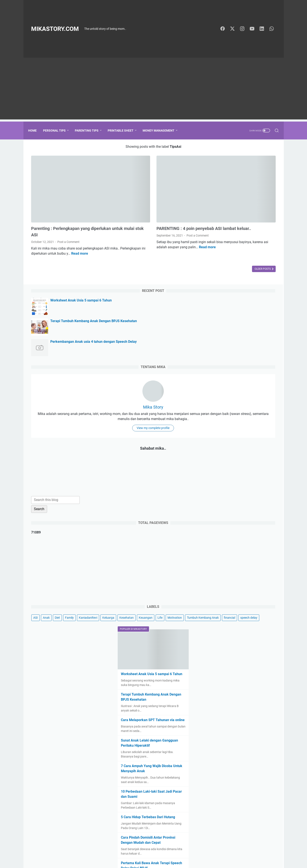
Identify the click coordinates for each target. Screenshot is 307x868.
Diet (237, 496)
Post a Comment (68, 222)
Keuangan (220, 512)
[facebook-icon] (225, 29)
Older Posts (183, 254)
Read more (40, 239)
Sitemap (171, 853)
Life (234, 512)
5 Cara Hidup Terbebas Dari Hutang (241, 734)
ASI (215, 496)
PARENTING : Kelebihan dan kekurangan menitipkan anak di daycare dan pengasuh (238, 810)
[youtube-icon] (254, 29)
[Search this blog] (235, 378)
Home (35, 131)
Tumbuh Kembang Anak (229, 520)
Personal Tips (57, 131)
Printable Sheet (124, 131)
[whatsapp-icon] (273, 29)
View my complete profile (243, 306)
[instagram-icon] (244, 29)
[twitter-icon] (235, 29)
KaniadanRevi (222, 504)
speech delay (221, 528)
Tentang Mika (152, 853)
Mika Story (243, 265)
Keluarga (242, 504)
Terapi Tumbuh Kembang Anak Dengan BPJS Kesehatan (249, 184)
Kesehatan (260, 504)
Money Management (161, 131)
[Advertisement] (153, 90)
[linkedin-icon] (264, 29)
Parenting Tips (90, 131)
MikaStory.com (55, 29)
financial (255, 520)
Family (249, 496)
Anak (226, 496)
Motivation (249, 512)
